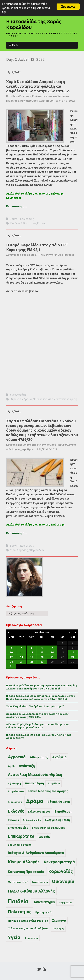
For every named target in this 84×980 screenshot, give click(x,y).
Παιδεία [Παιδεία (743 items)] (18, 901)
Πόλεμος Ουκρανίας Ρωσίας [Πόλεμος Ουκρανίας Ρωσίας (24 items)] (28, 921)
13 (42, 652)
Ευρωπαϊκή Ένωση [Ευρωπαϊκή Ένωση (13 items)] (20, 845)
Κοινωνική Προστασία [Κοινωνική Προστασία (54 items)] (26, 872)
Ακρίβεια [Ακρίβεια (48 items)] (59, 757)
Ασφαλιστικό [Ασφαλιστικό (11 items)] (16, 791)
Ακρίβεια (16, 399)
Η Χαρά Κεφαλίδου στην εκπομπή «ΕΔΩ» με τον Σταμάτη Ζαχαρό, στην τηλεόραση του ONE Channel (42, 687)
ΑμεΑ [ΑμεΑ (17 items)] (11, 766)
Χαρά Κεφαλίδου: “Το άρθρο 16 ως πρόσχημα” (35, 706)
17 (11, 657)
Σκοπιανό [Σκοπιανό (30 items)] (59, 921)
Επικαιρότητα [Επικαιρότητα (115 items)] (21, 836)
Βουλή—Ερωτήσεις (22, 219)
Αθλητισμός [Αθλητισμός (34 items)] (39, 757)
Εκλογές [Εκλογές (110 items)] (16, 811)
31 (11, 666)
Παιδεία (15, 223)
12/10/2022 (14, 72)
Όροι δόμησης (19, 550)
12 (32, 652)
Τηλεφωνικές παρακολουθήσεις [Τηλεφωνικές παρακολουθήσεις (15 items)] (28, 928)
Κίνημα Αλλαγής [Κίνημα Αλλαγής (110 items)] (24, 862)
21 (52, 657)
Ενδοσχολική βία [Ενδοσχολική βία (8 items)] (32, 820)
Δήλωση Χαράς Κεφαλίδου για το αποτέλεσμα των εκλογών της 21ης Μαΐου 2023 (38, 726)
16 (73, 652)
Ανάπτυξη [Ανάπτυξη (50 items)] (27, 766)
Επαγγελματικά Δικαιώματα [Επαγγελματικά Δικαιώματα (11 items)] (48, 828)
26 (32, 662)
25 (21, 662)
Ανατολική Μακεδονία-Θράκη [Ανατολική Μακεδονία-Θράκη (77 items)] (35, 775)
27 (42, 662)
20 (42, 657)
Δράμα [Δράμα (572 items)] (35, 801)
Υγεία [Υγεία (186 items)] (14, 937)
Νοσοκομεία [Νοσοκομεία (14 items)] (40, 882)
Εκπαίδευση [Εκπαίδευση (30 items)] (63, 811)
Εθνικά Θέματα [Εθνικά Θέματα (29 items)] (59, 802)
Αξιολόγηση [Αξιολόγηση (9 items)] (14, 784)
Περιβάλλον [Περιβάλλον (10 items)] (66, 902)
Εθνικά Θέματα (44, 399)
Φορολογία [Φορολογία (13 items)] (31, 938)
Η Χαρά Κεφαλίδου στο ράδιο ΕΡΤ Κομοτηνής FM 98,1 (40, 250)
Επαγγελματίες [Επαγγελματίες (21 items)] (18, 828)
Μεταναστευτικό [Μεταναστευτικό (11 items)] (18, 882)
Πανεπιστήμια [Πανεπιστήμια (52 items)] (44, 902)
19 (32, 657)
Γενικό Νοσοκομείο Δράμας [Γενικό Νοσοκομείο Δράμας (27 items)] (48, 791)
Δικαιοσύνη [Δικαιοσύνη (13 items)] (15, 802)
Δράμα (28, 399)
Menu (15, 45)
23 (73, 657)
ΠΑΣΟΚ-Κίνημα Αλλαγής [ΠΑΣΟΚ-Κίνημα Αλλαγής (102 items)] (31, 891)
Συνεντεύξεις (18, 395)
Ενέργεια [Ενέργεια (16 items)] (13, 820)
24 (11, 662)
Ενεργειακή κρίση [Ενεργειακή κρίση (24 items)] (57, 820)
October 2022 (42, 632)
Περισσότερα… (17, 206)
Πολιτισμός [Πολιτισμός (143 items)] (20, 912)
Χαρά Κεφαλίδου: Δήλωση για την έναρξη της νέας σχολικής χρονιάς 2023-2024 (37, 715)
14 (52, 652)
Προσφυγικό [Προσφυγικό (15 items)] (43, 912)
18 (21, 657)
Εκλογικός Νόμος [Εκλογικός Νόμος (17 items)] (39, 812)
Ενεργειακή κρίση (66, 399)
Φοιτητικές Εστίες (34, 223)
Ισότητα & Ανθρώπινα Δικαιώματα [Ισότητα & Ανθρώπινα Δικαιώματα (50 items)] (36, 853)
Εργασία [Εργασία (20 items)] (44, 837)
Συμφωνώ (68, 7)
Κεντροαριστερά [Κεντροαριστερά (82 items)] (59, 862)
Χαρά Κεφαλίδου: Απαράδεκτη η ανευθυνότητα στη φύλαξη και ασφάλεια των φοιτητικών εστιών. (40, 91)
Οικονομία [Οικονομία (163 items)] (63, 881)
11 (21, 652)
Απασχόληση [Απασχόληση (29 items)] (34, 783)
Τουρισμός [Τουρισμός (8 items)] (58, 929)
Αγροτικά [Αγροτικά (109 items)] (17, 757)
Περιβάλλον (37, 550)
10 (11, 652)
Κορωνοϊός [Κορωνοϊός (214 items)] (61, 871)
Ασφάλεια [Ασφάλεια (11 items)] (54, 783)
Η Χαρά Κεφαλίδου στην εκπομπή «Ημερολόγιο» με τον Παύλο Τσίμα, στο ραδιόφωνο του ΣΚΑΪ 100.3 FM (41, 697)
